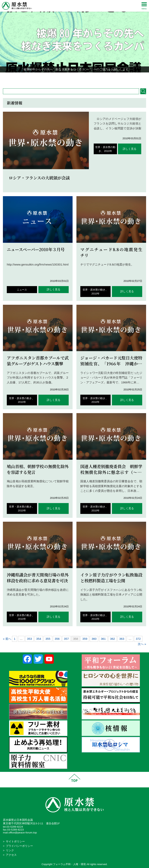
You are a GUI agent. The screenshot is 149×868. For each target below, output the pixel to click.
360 (94, 639)
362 (112, 639)
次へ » (142, 644)
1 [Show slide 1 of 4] (67, 78)
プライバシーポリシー (19, 846)
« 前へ (7, 639)
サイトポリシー (15, 841)
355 (48, 639)
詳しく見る (130, 149)
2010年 (108, 151)
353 (29, 639)
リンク (10, 850)
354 (39, 639)
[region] (74, 42)
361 (103, 639)
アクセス (11, 855)
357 (66, 639)
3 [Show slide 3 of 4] (77, 78)
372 (138, 639)
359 (85, 639)
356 (57, 639)
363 (122, 639)
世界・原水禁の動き (94, 290)
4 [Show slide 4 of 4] (82, 78)
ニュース (22, 290)
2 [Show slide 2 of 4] (72, 78)
